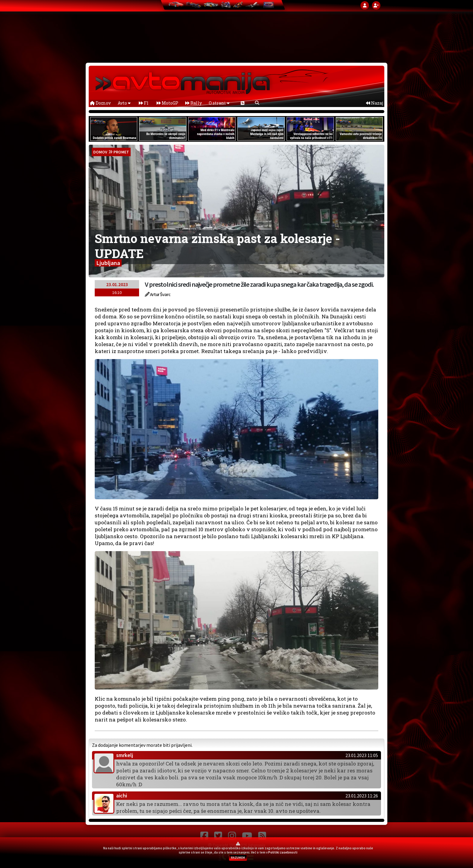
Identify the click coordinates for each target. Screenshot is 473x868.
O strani (219, 103)
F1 (144, 103)
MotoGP (167, 103)
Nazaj (375, 103)
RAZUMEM (238, 858)
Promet (121, 152)
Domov (100, 103)
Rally (194, 103)
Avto (124, 103)
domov (100, 152)
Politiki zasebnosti (283, 852)
